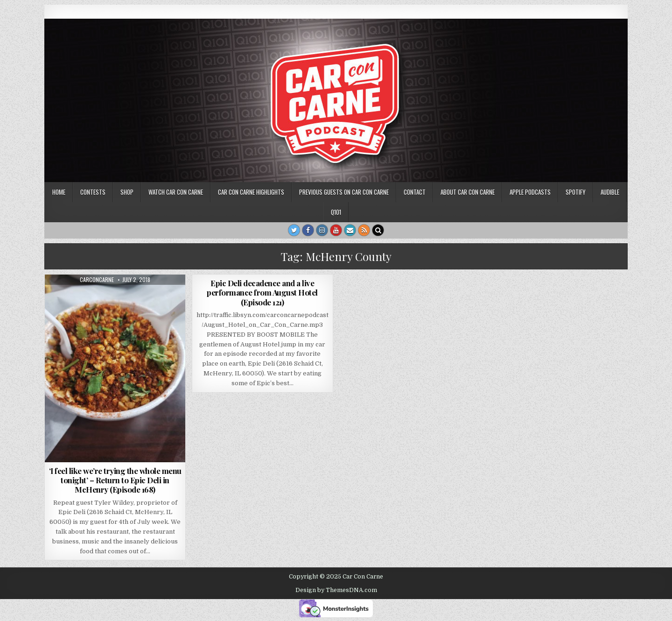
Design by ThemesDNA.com (336, 590)
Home (59, 192)
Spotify (576, 192)
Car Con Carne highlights (251, 192)
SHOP (127, 192)
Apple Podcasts (530, 192)
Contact (415, 192)
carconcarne (97, 280)
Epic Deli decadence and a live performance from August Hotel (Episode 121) (262, 293)
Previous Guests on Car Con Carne (344, 192)
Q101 (336, 212)
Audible (610, 192)
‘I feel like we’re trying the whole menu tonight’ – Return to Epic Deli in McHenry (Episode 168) (115, 480)
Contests (93, 192)
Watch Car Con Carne (176, 192)
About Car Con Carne (468, 192)
